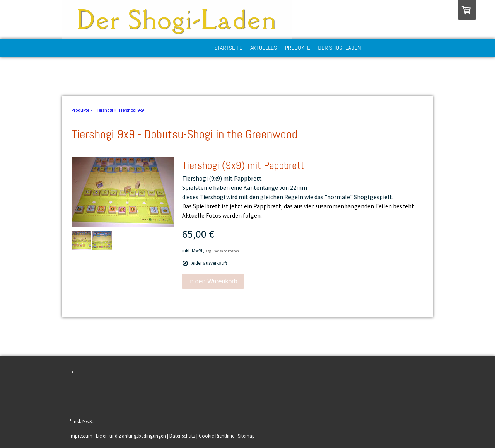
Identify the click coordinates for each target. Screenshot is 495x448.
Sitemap (246, 436)
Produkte (297, 48)
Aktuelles (264, 48)
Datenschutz (182, 436)
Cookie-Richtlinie (217, 436)
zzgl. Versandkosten (222, 251)
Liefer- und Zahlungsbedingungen (131, 436)
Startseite (228, 48)
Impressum (81, 436)
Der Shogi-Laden (339, 48)
